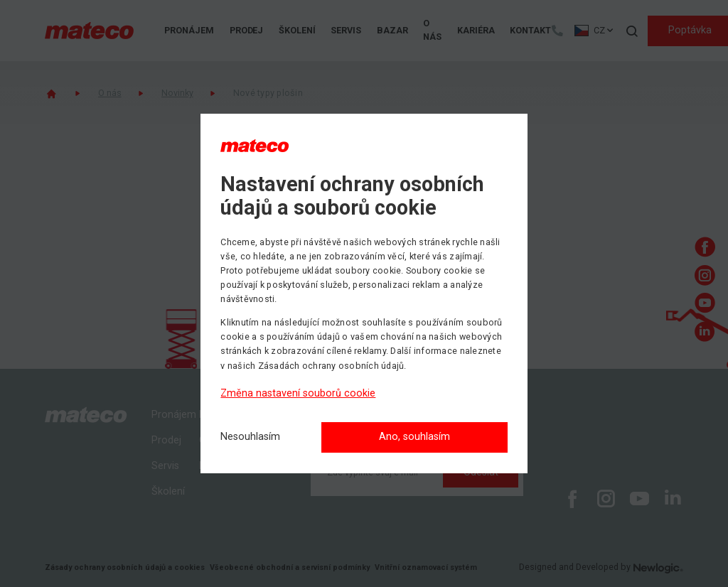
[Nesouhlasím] (250, 437)
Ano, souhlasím (414, 437)
